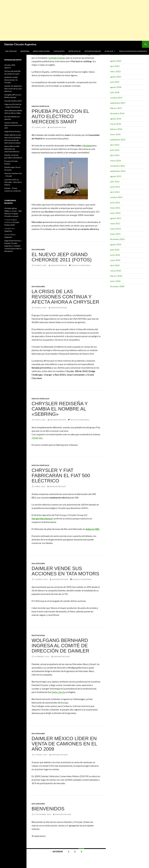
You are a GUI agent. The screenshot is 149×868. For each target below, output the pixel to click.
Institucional (38, 635)
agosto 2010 (116, 244)
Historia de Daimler (93, 51)
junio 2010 (115, 255)
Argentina (25, 51)
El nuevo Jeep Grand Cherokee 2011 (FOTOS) (62, 257)
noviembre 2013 (118, 166)
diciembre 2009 (117, 286)
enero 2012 (115, 213)
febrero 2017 (116, 108)
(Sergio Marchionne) (42, 518)
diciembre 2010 (117, 239)
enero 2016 (115, 134)
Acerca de (109, 51)
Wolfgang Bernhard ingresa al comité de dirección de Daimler (60, 646)
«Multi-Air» (37, 438)
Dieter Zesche (58, 692)
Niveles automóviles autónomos (133, 51)
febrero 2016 (116, 129)
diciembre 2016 (117, 113)
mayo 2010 (115, 260)
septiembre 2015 (118, 140)
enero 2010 (115, 281)
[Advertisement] (74, 20)
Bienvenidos (48, 809)
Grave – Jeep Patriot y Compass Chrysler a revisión (13, 214)
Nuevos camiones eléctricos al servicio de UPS (13, 125)
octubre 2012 (116, 197)
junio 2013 (115, 187)
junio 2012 (115, 202)
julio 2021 (115, 82)
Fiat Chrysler (11, 51)
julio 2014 (115, 150)
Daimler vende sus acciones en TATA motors (65, 571)
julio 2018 (115, 92)
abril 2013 (115, 192)
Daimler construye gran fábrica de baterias (13, 248)
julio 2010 (115, 250)
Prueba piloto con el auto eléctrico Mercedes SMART (60, 116)
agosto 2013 (116, 176)
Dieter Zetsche (74, 51)
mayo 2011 (115, 223)
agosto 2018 (116, 87)
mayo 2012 (115, 208)
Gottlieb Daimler (57, 58)
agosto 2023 (116, 61)
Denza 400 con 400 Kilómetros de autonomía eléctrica (12, 149)
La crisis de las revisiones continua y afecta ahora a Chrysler (65, 297)
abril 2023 (115, 66)
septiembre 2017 (118, 103)
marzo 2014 (116, 161)
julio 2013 (115, 182)
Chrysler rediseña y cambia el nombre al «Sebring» (60, 409)
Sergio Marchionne (41, 51)
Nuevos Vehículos (40, 106)
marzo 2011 (116, 229)
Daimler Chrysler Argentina (20, 44)
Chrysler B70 (59, 51)
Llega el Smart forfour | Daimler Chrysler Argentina (13, 243)
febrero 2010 (116, 276)
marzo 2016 (116, 124)
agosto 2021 (116, 77)
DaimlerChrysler (58, 127)
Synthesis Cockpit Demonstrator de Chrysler (11, 80)
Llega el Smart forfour (13, 131)
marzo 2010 (116, 271)
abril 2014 (115, 155)
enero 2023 (115, 71)
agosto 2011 (116, 218)
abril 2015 (115, 145)
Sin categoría (38, 250)
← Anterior (56, 851)
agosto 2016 (116, 119)
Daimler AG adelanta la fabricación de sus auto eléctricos (13, 89)
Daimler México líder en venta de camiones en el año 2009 (64, 744)
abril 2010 (115, 265)
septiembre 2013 (118, 171)
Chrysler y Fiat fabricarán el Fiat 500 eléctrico (61, 475)
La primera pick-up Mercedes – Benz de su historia (13, 182)
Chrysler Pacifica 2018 (13, 101)
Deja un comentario (81, 265)
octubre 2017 (116, 98)
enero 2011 (115, 234)
